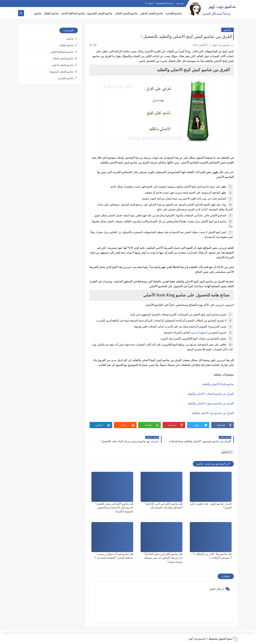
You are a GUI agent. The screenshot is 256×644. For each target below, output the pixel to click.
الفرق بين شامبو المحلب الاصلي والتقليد (211, 394)
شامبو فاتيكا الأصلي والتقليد (218, 384)
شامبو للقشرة (174, 13)
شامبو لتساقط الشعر (73, 13)
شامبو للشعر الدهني (152, 13)
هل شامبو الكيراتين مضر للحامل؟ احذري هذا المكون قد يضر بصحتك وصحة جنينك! (163, 558)
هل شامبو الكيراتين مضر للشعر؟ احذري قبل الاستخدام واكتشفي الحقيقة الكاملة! (114, 508)
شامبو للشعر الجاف (126, 13)
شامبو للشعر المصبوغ (100, 13)
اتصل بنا (149, 3)
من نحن (180, 3)
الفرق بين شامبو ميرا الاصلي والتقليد (213, 413)
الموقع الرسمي (199, 333)
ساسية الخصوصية (164, 3)
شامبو (38, 13)
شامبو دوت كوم (197, 639)
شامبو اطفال (51, 13)
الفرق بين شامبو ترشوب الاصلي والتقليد (211, 403)
